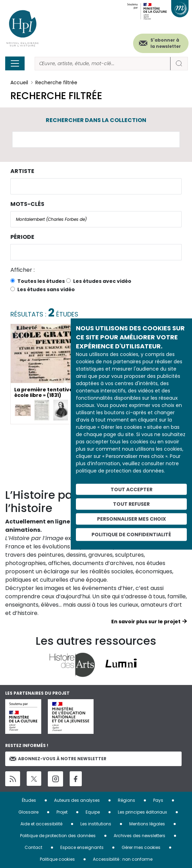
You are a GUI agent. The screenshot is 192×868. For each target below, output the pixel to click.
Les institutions (96, 824)
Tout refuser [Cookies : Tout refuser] (131, 504)
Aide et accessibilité (41, 824)
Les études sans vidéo (46, 289)
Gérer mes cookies (141, 847)
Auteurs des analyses (77, 800)
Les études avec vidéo (102, 281)
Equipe (93, 812)
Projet (62, 812)
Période (22, 237)
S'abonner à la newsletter (166, 43)
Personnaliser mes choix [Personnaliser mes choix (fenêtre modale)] (132, 519)
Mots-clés (27, 204)
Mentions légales (147, 824)
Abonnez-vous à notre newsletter (58, 759)
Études (29, 800)
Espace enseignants (82, 847)
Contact (33, 847)
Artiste (22, 171)
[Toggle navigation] (15, 63)
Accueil (19, 83)
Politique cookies (57, 859)
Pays (158, 800)
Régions (126, 800)
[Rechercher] (103, 64)
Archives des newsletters (139, 836)
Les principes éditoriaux (142, 812)
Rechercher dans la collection (96, 120)
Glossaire (28, 812)
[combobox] (96, 186)
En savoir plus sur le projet (146, 622)
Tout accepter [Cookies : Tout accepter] (132, 489)
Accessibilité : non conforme (123, 859)
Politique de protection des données (58, 836)
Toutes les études (41, 281)
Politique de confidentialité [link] (131, 534)
